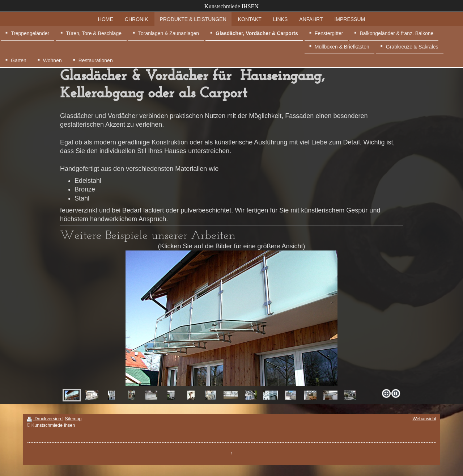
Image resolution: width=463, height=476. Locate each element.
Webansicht (424, 419)
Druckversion (44, 419)
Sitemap (73, 419)
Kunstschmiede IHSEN (231, 6)
